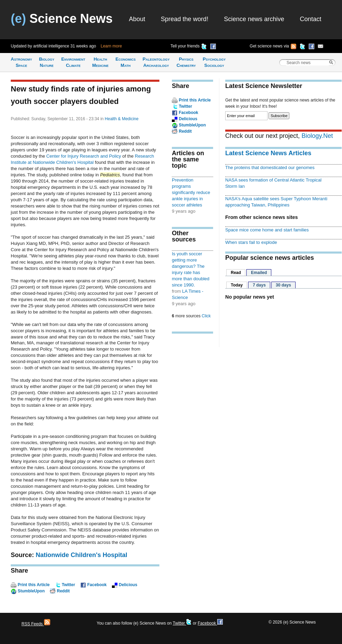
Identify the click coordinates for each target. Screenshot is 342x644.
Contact (310, 19)
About (137, 19)
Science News (62, 19)
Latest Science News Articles (268, 153)
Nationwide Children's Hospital (81, 555)
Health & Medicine (121, 119)
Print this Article (34, 585)
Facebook (97, 585)
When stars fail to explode (251, 242)
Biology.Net (317, 136)
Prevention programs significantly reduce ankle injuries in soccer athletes (191, 192)
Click (206, 316)
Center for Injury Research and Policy (84, 156)
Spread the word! (185, 19)
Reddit (63, 591)
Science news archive (254, 19)
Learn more (111, 46)
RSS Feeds (36, 624)
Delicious (128, 585)
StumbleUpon (31, 591)
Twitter (68, 585)
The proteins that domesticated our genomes (270, 167)
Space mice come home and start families (267, 230)
